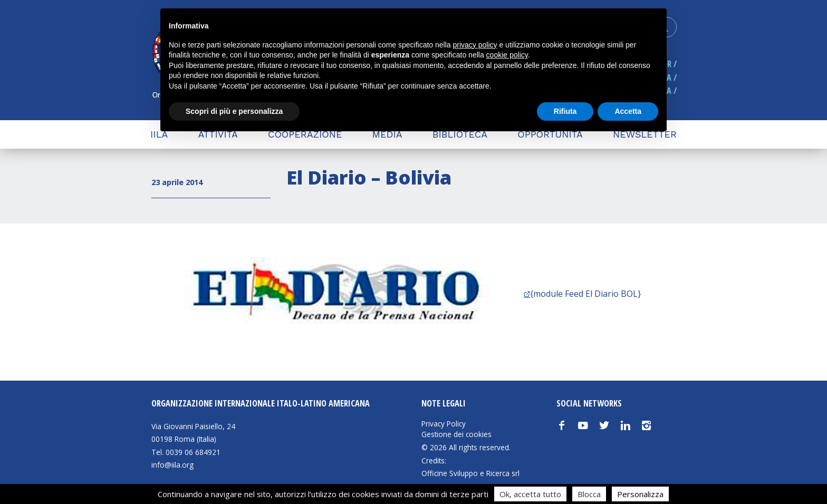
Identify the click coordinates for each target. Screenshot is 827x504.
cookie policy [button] (507, 55)
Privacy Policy (444, 424)
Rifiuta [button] (565, 111)
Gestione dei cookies (456, 434)
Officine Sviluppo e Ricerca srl (470, 473)
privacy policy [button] (475, 45)
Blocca (589, 494)
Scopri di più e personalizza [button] (234, 111)
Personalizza (640, 494)
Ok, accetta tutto (530, 494)
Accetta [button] (628, 111)
